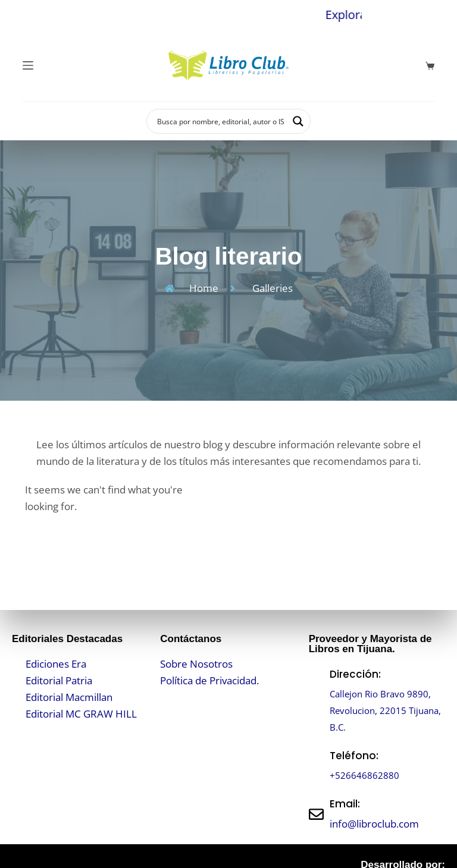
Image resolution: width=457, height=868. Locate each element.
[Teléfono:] (316, 765)
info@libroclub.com (374, 824)
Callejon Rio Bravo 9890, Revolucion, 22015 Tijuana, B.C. (386, 710)
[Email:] (316, 814)
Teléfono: (354, 756)
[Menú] (28, 65)
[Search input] (221, 121)
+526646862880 (368, 775)
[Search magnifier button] (298, 121)
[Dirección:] (316, 701)
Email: (345, 804)
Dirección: (355, 674)
